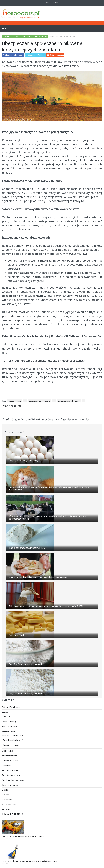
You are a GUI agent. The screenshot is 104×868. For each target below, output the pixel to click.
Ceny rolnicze (8, 717)
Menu (7, 29)
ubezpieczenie (15, 401)
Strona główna (52, 2)
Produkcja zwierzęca (11, 775)
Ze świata (6, 809)
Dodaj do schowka (55, 55)
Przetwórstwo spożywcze (13, 780)
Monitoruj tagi (12, 406)
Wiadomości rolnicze (24, 37)
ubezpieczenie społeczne (40, 401)
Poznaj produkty (13, 814)
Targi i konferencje (10, 785)
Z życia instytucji (9, 805)
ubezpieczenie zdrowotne (69, 401)
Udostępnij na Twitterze (35, 55)
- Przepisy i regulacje (11, 745)
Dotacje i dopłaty (9, 722)
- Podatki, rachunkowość (12, 740)
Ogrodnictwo (8, 766)
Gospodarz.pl (8, 751)
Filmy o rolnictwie (9, 727)
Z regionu (6, 795)
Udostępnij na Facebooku (13, 55)
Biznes (5, 712)
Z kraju (5, 790)
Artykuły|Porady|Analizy (12, 707)
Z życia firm (7, 800)
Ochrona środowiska (11, 761)
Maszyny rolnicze (9, 756)
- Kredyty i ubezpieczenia (13, 735)
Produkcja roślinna (10, 770)
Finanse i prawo (41, 37)
